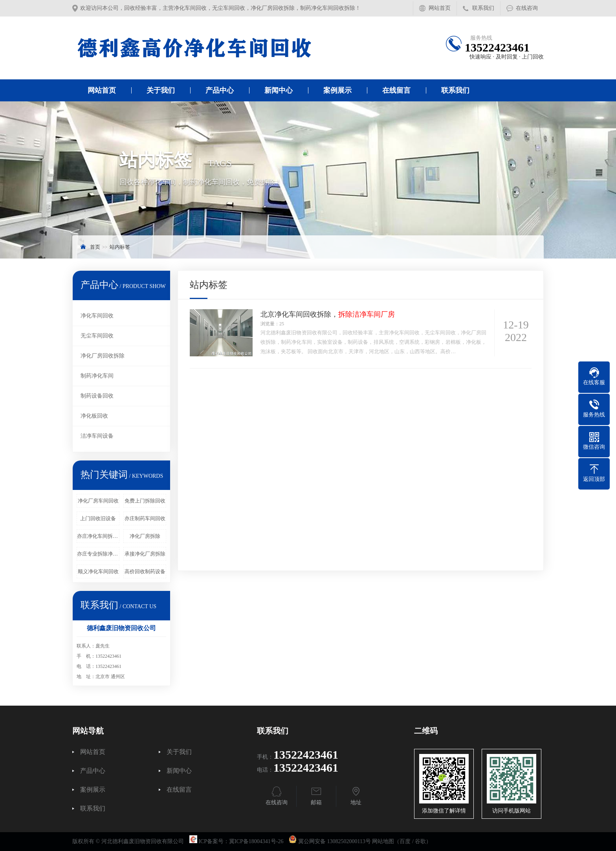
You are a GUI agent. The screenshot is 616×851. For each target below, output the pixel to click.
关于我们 (161, 90)
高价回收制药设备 (145, 571)
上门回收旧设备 (98, 518)
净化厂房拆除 (145, 536)
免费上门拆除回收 (145, 501)
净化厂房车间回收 (98, 501)
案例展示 (337, 90)
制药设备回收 (97, 396)
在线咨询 (527, 8)
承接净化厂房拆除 (145, 554)
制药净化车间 (97, 376)
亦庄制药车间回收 (145, 518)
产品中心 (220, 90)
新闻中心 (279, 90)
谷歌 (420, 841)
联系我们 (483, 8)
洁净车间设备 (97, 436)
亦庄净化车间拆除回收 (98, 536)
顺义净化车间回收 (98, 571)
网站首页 (440, 8)
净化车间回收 (97, 316)
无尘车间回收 (97, 336)
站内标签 (120, 247)
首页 (95, 247)
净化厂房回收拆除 (103, 356)
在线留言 (396, 90)
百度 (405, 841)
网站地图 (383, 841)
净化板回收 (94, 416)
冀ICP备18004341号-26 (256, 841)
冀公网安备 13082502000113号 (335, 841)
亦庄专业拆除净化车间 (98, 554)
